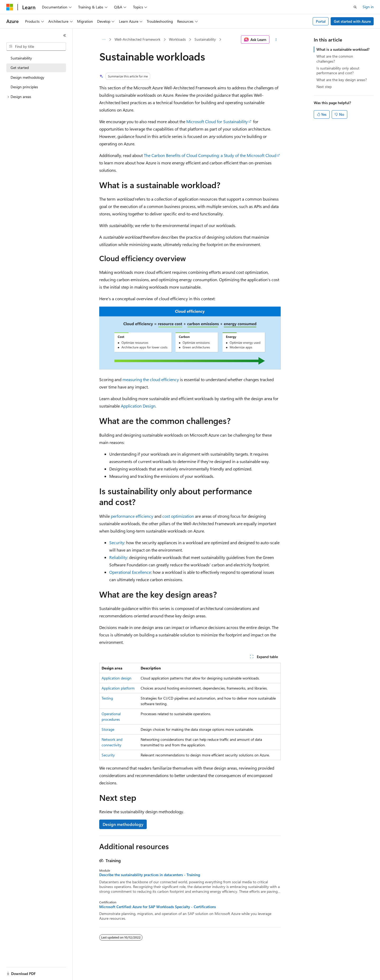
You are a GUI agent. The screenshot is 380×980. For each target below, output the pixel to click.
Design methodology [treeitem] (27, 77)
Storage (108, 729)
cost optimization (178, 516)
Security (117, 542)
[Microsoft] (10, 7)
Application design (117, 678)
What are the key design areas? (342, 80)
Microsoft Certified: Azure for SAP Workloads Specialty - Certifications (158, 907)
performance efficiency (132, 516)
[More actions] (276, 40)
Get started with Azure (352, 21)
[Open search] (355, 7)
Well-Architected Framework (137, 39)
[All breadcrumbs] (104, 40)
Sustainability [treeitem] (21, 58)
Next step (324, 87)
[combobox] (36, 47)
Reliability (118, 557)
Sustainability (205, 39)
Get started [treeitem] (20, 68)
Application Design (138, 406)
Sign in (368, 7)
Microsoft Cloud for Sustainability (217, 121)
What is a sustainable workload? (343, 49)
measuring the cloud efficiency (151, 379)
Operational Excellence (130, 572)
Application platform (118, 688)
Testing (107, 698)
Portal (321, 21)
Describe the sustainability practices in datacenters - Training (150, 875)
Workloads (177, 39)
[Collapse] (65, 35)
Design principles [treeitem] (24, 87)
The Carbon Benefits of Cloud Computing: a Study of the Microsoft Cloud (210, 155)
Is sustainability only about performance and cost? (338, 70)
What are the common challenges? (335, 59)
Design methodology (123, 824)
